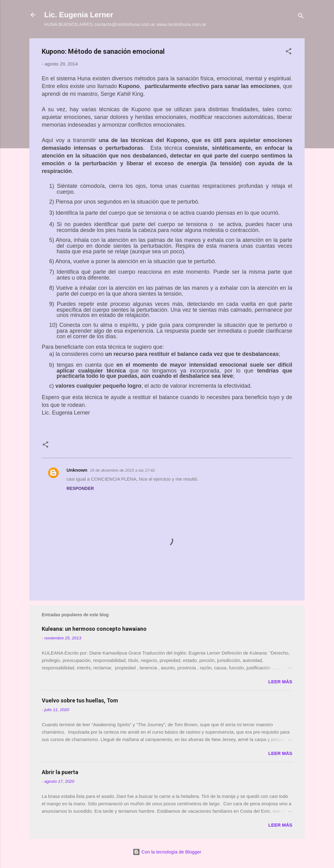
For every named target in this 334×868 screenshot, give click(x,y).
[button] (289, 52)
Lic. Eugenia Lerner (79, 15)
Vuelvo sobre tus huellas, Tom (80, 700)
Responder (80, 488)
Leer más (280, 682)
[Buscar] (301, 17)
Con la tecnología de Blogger (167, 852)
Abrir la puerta (60, 772)
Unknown (77, 470)
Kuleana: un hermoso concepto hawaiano (94, 629)
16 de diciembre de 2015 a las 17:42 (122, 470)
